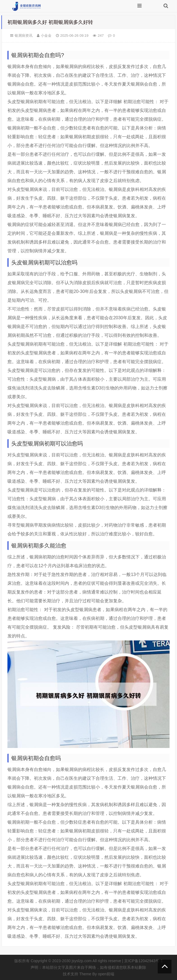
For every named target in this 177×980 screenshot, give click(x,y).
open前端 (106, 974)
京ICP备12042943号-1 (143, 961)
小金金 (46, 36)
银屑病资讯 (24, 36)
